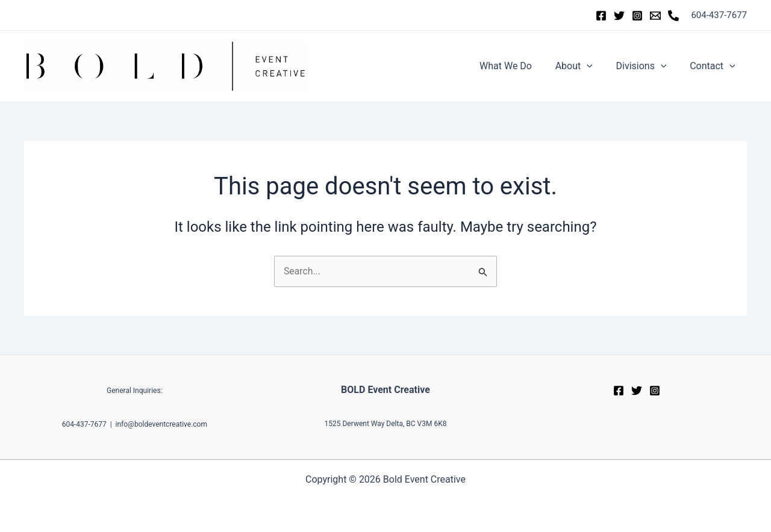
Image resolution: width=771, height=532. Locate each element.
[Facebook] (601, 16)
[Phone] (673, 16)
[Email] (655, 16)
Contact (714, 66)
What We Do (520, 66)
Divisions (647, 66)
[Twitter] (619, 16)
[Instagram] (637, 16)
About (584, 66)
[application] (597, 66)
